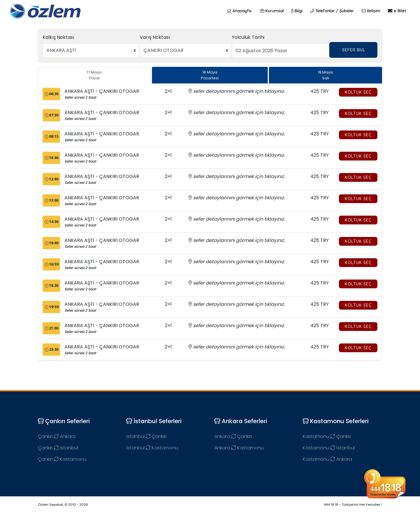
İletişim (371, 11)
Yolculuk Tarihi (248, 37)
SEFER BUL (354, 50)
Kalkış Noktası (58, 37)
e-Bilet (397, 11)
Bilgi (297, 11)
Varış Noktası (155, 37)
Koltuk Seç (358, 92)
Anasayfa (239, 11)
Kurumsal (272, 11)
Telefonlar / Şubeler (332, 11)
